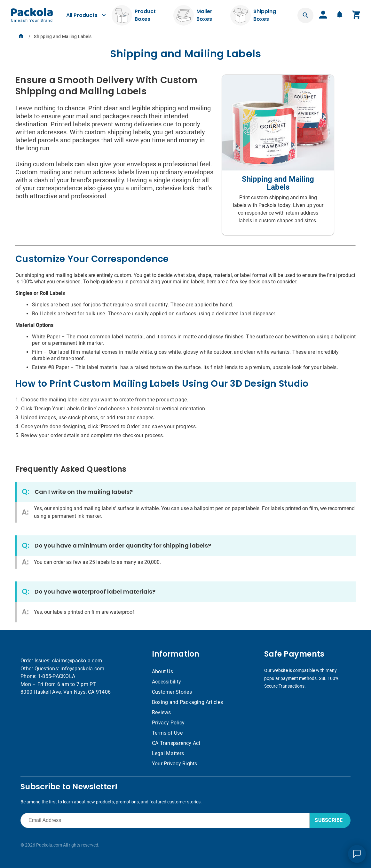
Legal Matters (168, 753)
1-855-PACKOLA (57, 676)
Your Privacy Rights (175, 764)
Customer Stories (172, 692)
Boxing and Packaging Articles (187, 702)
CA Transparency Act (176, 743)
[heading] (185, 54)
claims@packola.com (77, 661)
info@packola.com (82, 669)
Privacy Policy (168, 723)
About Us (162, 671)
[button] (305, 15)
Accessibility (166, 682)
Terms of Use (167, 733)
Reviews (162, 712)
